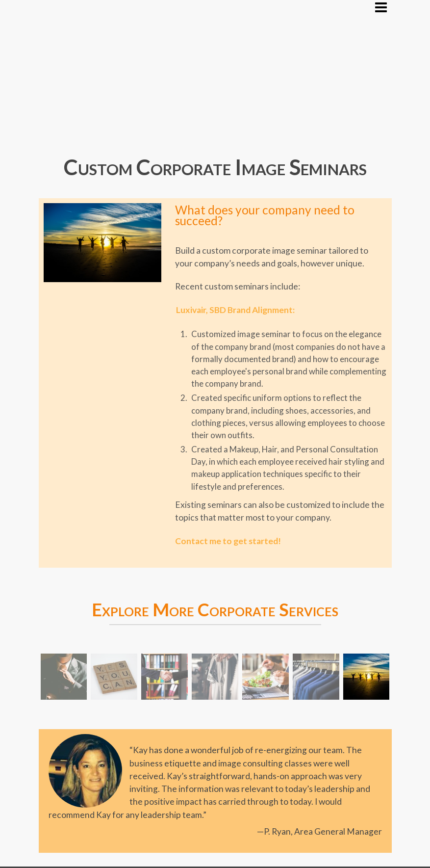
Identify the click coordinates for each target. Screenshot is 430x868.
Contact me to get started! (228, 541)
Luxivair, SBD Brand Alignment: (235, 310)
